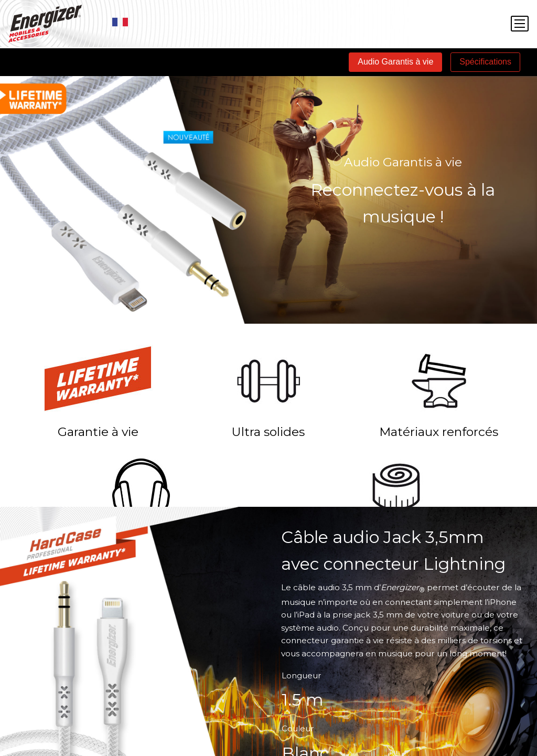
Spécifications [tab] (485, 62)
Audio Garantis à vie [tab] (395, 62)
